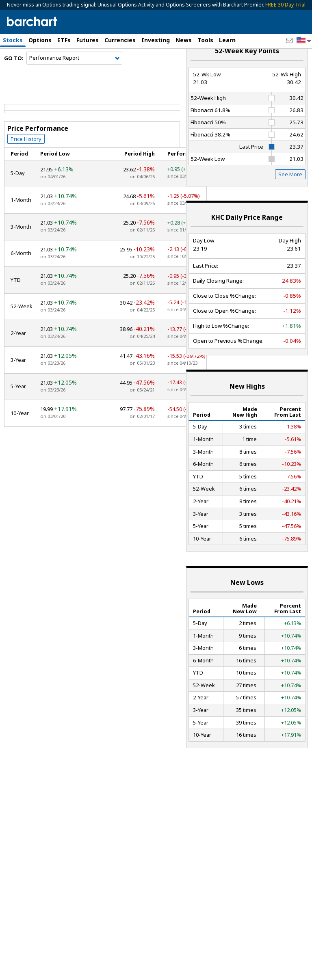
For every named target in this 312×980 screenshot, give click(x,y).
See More (290, 195)
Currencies (120, 40)
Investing (156, 40)
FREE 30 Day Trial (285, 5)
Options (40, 40)
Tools (205, 40)
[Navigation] (74, 79)
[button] (304, 41)
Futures (88, 40)
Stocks (13, 40)
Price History (26, 160)
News (184, 40)
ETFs (64, 40)
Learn (227, 40)
